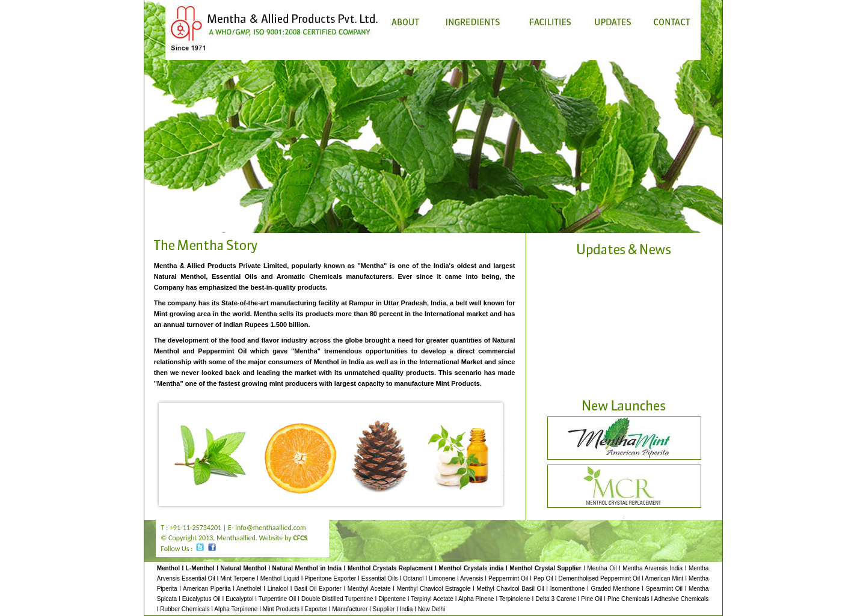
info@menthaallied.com (270, 528)
